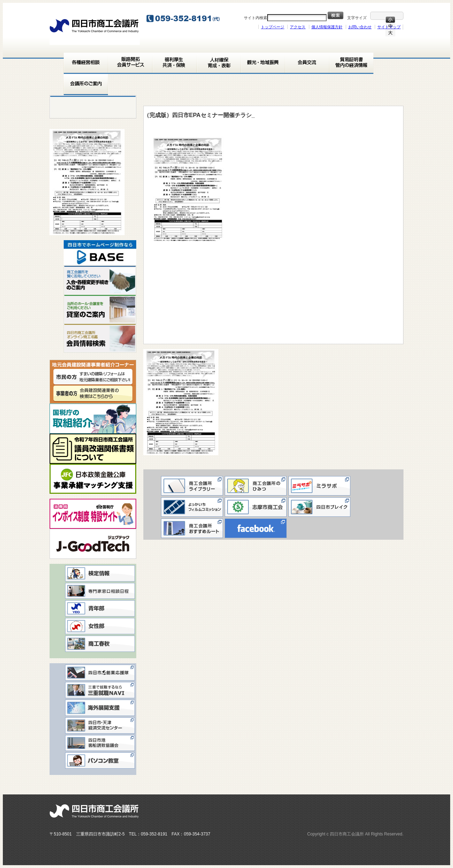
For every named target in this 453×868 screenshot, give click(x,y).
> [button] (127, 251)
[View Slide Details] (100, 253)
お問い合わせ (360, 27)
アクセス (298, 27)
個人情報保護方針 (327, 27)
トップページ (273, 27)
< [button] (73, 251)
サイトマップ (389, 27)
